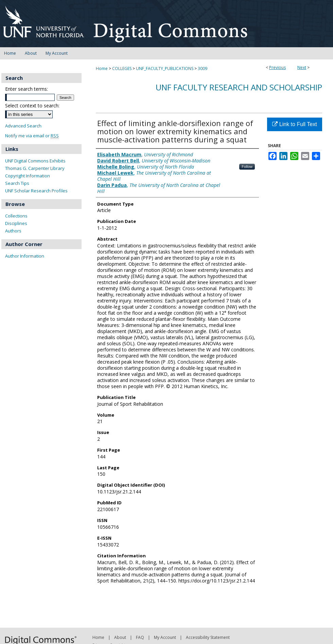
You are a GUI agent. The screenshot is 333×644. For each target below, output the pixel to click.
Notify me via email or (32, 136)
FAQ (140, 637)
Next (302, 67)
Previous (277, 67)
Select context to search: (32, 106)
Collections (16, 216)
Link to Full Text (294, 124)
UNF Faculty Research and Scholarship (239, 87)
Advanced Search (23, 126)
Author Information (25, 256)
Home (102, 68)
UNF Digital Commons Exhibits (35, 161)
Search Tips (17, 183)
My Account (165, 637)
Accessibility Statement (208, 637)
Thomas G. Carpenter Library (35, 168)
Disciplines (16, 223)
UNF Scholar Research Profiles (36, 191)
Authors (13, 231)
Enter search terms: (27, 89)
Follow (247, 167)
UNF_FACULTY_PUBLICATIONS (165, 68)
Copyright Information (28, 176)
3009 (203, 68)
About (120, 637)
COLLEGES (122, 68)
